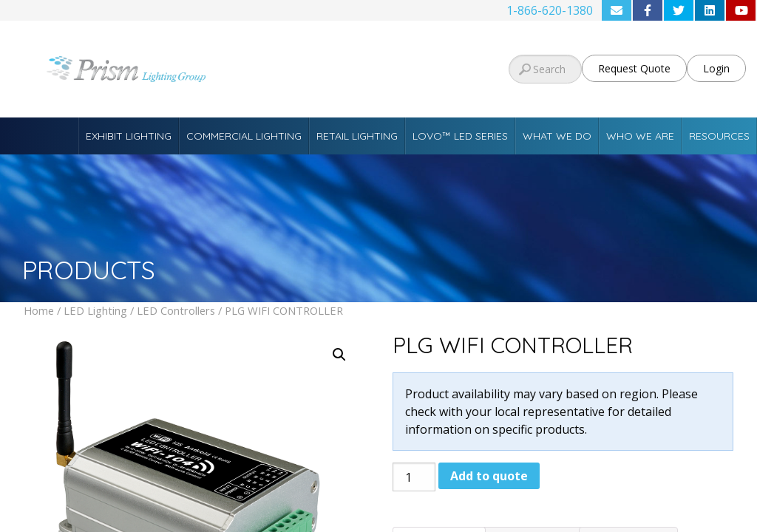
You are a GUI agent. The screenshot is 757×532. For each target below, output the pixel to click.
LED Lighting (95, 310)
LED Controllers (176, 310)
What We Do (557, 136)
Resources (719, 136)
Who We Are (640, 136)
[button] (339, 355)
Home (39, 310)
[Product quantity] (414, 477)
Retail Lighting (357, 136)
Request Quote (634, 68)
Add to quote (489, 476)
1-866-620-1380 (550, 10)
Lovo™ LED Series (460, 136)
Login (716, 68)
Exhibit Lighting (129, 136)
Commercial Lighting (244, 136)
